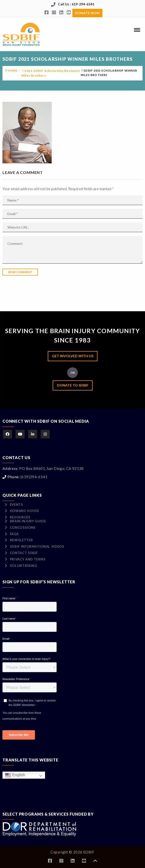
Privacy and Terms (28, 559)
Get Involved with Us (73, 356)
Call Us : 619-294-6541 (76, 4)
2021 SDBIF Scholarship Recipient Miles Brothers (51, 73)
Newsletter (21, 540)
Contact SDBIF (24, 553)
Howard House (24, 511)
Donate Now (87, 13)
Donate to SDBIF (73, 385)
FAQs (14, 534)
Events (16, 505)
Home (13, 70)
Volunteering (24, 566)
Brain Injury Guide (28, 521)
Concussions (23, 527)
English (15, 775)
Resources (20, 517)
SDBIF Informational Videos (37, 546)
